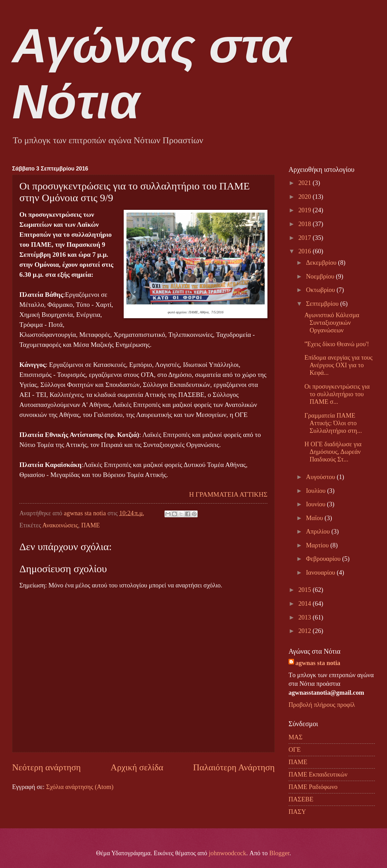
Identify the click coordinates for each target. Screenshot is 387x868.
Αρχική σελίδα (137, 767)
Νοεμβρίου (321, 276)
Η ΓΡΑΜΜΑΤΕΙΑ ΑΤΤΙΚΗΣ (228, 494)
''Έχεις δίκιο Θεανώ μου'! (337, 344)
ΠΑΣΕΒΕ (301, 799)
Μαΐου (315, 518)
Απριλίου (319, 531)
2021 (305, 183)
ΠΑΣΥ (297, 812)
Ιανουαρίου (322, 573)
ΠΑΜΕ (91, 525)
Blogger (279, 853)
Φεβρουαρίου (324, 559)
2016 (305, 251)
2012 (305, 631)
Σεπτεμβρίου (323, 304)
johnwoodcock (227, 853)
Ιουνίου (317, 504)
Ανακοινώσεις (60, 525)
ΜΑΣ (295, 737)
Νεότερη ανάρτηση (46, 767)
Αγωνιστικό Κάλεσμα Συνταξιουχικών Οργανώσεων (332, 323)
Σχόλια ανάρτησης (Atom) (80, 787)
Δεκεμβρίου (322, 263)
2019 (305, 210)
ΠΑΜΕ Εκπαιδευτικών (318, 774)
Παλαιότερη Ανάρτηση (234, 767)
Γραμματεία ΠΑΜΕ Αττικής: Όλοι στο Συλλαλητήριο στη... (333, 423)
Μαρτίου (318, 545)
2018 (305, 224)
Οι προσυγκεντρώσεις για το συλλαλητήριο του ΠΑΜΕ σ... (337, 394)
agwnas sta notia (318, 663)
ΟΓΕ (295, 750)
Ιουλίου (317, 491)
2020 (305, 197)
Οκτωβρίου (321, 290)
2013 (305, 617)
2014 (305, 604)
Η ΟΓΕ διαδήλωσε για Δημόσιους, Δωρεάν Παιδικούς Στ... (333, 452)
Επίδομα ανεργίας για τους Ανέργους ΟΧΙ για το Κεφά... (338, 365)
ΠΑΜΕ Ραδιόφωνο (313, 787)
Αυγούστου (322, 477)
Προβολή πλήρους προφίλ (322, 705)
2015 (305, 590)
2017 (305, 238)
